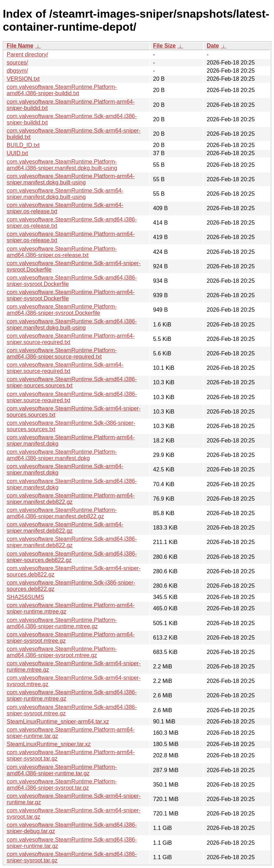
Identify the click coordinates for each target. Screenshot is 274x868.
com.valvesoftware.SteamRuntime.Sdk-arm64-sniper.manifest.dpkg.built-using (65, 194)
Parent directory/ (27, 54)
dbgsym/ (17, 71)
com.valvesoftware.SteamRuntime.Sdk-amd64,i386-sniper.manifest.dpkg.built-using (72, 325)
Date (213, 46)
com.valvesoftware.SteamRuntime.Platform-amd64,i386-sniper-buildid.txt (62, 90)
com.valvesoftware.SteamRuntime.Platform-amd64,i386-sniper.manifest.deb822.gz (62, 513)
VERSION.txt (23, 79)
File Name (20, 46)
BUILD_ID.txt (23, 145)
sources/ (17, 63)
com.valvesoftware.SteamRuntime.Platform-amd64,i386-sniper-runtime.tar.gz (62, 770)
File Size (164, 46)
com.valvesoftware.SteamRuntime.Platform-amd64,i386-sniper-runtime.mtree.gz (62, 623)
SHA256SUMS (25, 597)
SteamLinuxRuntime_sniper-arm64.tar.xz (58, 722)
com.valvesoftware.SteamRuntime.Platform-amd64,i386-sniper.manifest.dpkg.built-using (62, 165)
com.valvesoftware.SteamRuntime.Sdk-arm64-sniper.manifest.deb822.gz (65, 528)
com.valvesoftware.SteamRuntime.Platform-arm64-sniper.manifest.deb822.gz (71, 499)
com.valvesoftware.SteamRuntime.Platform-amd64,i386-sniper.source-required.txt (62, 353)
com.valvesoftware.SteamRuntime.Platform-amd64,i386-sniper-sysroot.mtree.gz (62, 652)
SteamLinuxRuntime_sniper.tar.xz (49, 744)
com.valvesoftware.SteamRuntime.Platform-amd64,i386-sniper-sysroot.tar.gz (62, 785)
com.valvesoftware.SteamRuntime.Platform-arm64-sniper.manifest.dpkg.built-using (71, 179)
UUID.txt (17, 153)
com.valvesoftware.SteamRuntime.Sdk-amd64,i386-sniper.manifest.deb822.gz (72, 542)
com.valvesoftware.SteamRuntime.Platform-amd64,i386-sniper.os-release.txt (62, 252)
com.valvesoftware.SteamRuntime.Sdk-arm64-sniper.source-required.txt (65, 368)
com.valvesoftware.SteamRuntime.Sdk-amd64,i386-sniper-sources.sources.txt (72, 382)
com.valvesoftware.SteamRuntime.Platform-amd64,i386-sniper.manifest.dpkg (62, 455)
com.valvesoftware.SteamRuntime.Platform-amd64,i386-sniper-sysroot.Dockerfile (62, 310)
